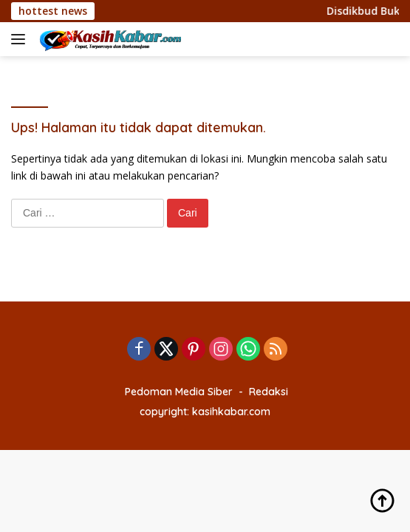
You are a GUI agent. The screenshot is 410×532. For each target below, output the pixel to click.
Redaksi (269, 392)
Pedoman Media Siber (179, 392)
